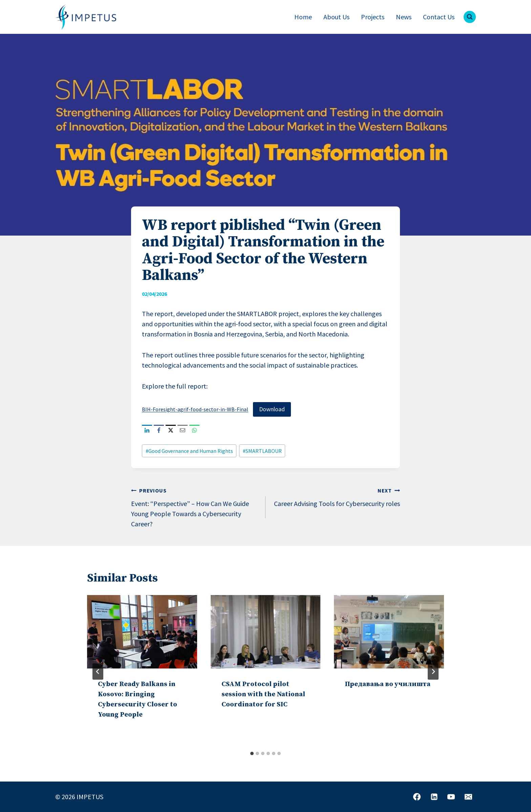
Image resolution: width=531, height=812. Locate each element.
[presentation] (142, 632)
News (404, 17)
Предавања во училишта (388, 684)
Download (272, 409)
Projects (373, 17)
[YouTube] (451, 797)
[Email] (468, 797)
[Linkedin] (434, 797)
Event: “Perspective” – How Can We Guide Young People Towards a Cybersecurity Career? (195, 507)
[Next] (433, 672)
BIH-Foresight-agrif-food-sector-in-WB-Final (195, 409)
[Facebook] (417, 797)
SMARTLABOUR (262, 451)
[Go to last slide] (98, 672)
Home (303, 17)
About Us (336, 17)
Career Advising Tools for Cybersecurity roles (336, 496)
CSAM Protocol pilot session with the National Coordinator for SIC (263, 694)
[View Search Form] (470, 17)
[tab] (252, 753)
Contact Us (439, 17)
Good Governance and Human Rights (189, 451)
